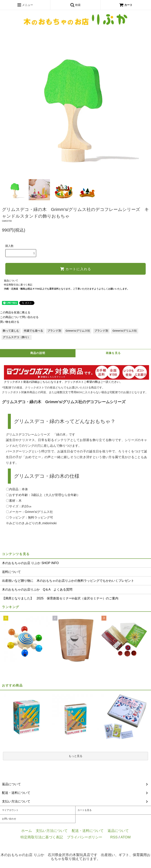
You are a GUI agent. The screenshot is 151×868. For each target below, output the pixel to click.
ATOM (126, 837)
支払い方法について (52, 831)
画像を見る (113, 353)
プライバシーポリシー (85, 837)
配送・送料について (88, 831)
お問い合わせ (9, 819)
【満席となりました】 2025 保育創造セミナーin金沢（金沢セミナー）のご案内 (60, 598)
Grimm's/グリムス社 (78, 331)
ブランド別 (54, 331)
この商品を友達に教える (15, 312)
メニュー (25, 5)
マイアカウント (10, 810)
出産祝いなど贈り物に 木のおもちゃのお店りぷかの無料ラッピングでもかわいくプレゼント (68, 581)
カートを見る (85, 810)
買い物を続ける (10, 322)
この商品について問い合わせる (19, 317)
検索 (75, 5)
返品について (11, 281)
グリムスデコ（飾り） (17, 337)
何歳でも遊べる (33, 331)
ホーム (27, 831)
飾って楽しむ (11, 331)
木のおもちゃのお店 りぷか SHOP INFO (30, 563)
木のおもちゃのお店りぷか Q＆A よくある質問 (37, 589)
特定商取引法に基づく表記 (18, 285)
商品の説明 (38, 353)
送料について (11, 572)
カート (126, 5)
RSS (114, 837)
